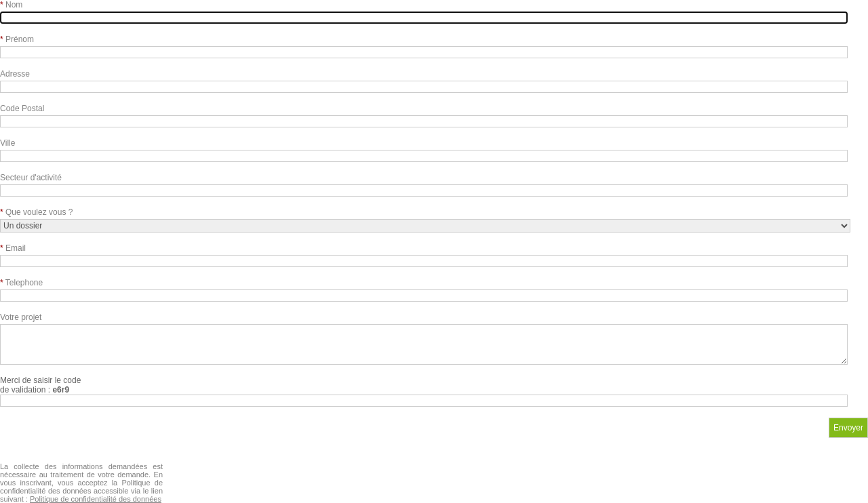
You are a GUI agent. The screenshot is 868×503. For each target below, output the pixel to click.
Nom (11, 5)
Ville (7, 143)
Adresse (15, 74)
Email (13, 248)
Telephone (21, 283)
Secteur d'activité (31, 178)
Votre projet (21, 317)
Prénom (17, 39)
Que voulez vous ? (36, 212)
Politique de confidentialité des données (96, 499)
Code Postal (22, 108)
